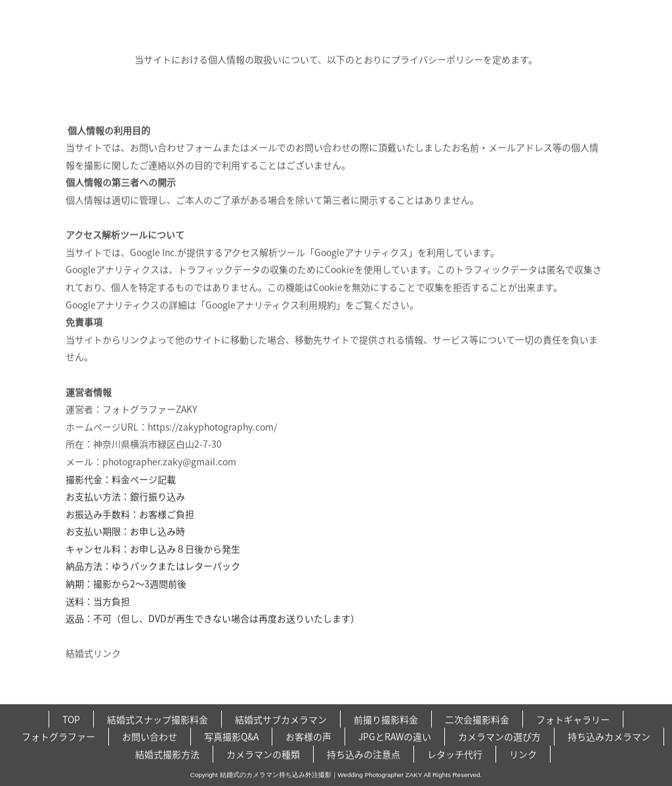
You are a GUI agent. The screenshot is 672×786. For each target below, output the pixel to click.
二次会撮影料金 (477, 739)
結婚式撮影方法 (167, 774)
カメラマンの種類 (263, 774)
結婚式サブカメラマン (281, 739)
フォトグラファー (58, 756)
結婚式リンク (93, 649)
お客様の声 (308, 756)
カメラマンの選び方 (499, 756)
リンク (523, 774)
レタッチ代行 (455, 774)
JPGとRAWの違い (395, 756)
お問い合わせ (150, 756)
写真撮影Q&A (231, 756)
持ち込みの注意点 (364, 774)
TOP (71, 739)
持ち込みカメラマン (609, 756)
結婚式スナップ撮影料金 (157, 739)
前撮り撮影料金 (386, 739)
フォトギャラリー (573, 739)
